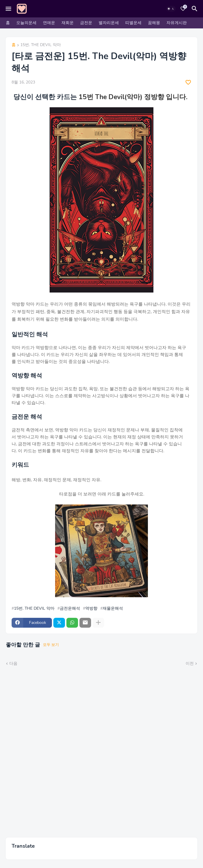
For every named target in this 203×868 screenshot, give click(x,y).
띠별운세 (133, 23)
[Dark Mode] (171, 9)
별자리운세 (109, 23)
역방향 (91, 609)
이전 (190, 663)
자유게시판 (177, 23)
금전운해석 (70, 609)
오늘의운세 (26, 23)
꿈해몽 (154, 23)
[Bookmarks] (183, 9)
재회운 (68, 23)
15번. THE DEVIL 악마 (41, 45)
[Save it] (188, 82)
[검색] (195, 9)
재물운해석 (113, 609)
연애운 (49, 23)
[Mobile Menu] (8, 9)
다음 (13, 663)
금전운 (86, 23)
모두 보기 (51, 645)
